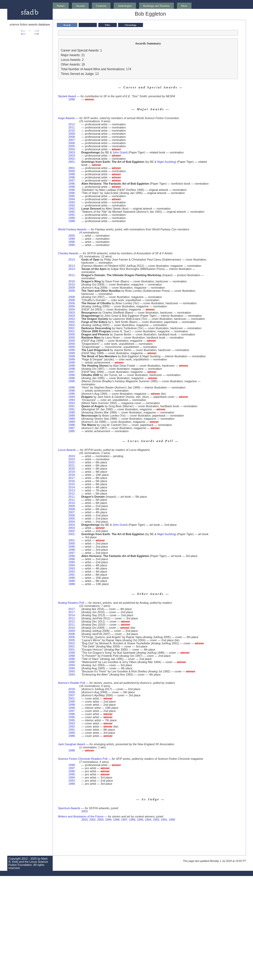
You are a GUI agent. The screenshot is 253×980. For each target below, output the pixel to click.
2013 (72, 259)
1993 (72, 202)
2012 (72, 124)
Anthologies (125, 6)
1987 (72, 428)
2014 (72, 487)
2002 (72, 159)
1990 (72, 412)
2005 (72, 146)
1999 (72, 99)
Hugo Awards (67, 118)
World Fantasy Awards (72, 229)
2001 (72, 162)
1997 (72, 180)
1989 (72, 218)
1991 (72, 215)
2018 (72, 475)
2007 (72, 140)
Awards (80, 6)
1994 (72, 199)
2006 (72, 143)
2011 (72, 127)
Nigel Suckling (166, 162)
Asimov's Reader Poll (72, 683)
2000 (72, 171)
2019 (72, 472)
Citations (101, 6)
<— (23, 31)
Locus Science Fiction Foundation (28, 863)
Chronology (130, 25)
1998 (72, 177)
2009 (72, 134)
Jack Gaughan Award (72, 744)
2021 (72, 465)
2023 (72, 459)
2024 (72, 456)
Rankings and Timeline (156, 6)
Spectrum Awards (69, 808)
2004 (72, 149)
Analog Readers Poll (71, 603)
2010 (72, 131)
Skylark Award (67, 96)
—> (37, 31)
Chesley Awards (68, 253)
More (184, 6)
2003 (72, 152)
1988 (72, 221)
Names (61, 6)
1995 (72, 196)
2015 (72, 484)
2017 (72, 478)
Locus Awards (67, 450)
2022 (72, 462)
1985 (72, 431)
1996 (72, 184)
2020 (72, 469)
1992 (72, 205)
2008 (72, 137)
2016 (72, 481)
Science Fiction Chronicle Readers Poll (83, 759)
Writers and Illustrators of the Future (81, 816)
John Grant (120, 152)
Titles (108, 25)
